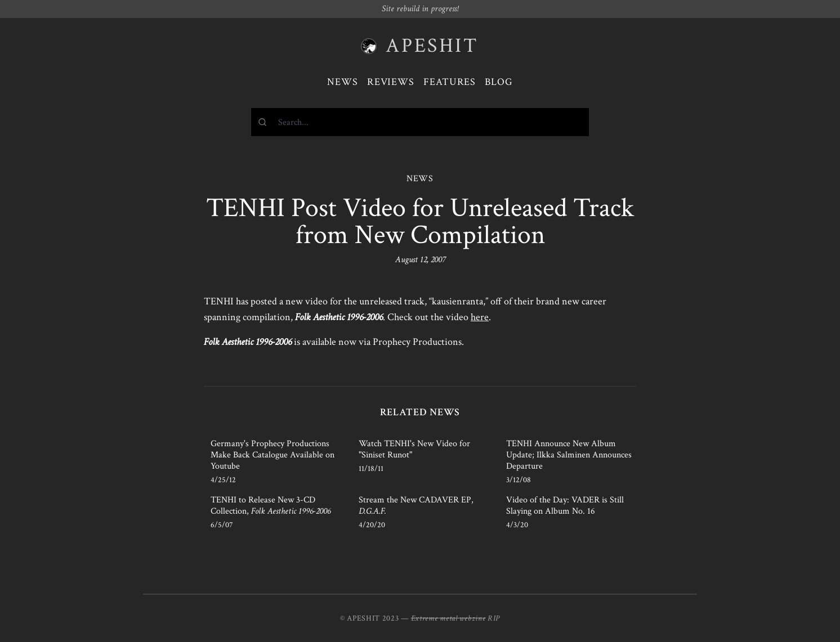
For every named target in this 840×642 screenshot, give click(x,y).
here (480, 317)
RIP (494, 618)
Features (450, 82)
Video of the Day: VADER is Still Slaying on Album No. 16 (565, 506)
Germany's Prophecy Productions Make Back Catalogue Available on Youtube (272, 455)
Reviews (391, 82)
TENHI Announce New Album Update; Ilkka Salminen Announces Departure (569, 455)
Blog (499, 82)
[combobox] (420, 122)
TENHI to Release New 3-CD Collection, (271, 506)
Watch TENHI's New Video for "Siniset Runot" (414, 449)
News (343, 82)
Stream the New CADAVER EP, (416, 506)
